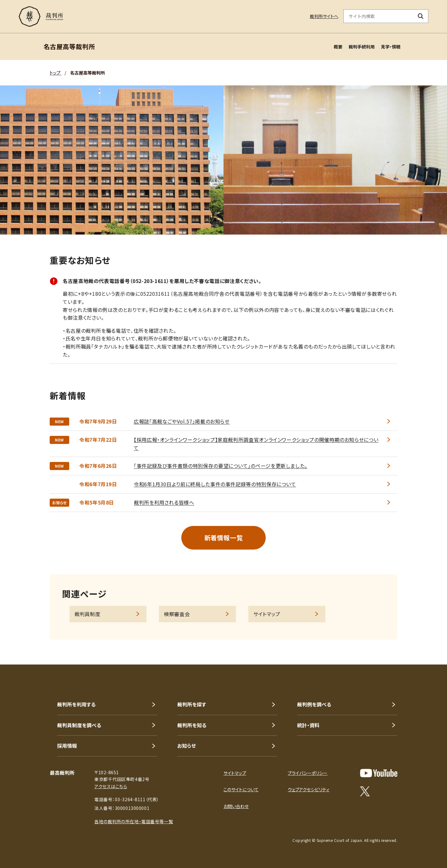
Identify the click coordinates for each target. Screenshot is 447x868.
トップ (56, 73)
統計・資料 (308, 725)
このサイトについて (241, 789)
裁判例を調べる (314, 704)
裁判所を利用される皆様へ (164, 502)
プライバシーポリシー (308, 773)
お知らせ (187, 746)
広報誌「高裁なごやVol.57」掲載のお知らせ (182, 421)
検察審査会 (177, 614)
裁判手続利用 (362, 47)
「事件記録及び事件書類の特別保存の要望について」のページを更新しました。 (221, 466)
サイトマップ (267, 614)
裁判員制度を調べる (79, 725)
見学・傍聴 (391, 47)
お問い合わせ (236, 806)
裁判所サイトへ (324, 16)
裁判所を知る (192, 725)
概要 (338, 47)
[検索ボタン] (421, 16)
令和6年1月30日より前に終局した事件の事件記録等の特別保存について (215, 484)
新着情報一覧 (224, 538)
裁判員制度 (87, 614)
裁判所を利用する (76, 704)
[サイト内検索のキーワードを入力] (378, 16)
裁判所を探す (192, 704)
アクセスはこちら (111, 786)
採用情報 (67, 746)
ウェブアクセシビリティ (309, 789)
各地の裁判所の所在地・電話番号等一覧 (134, 821)
